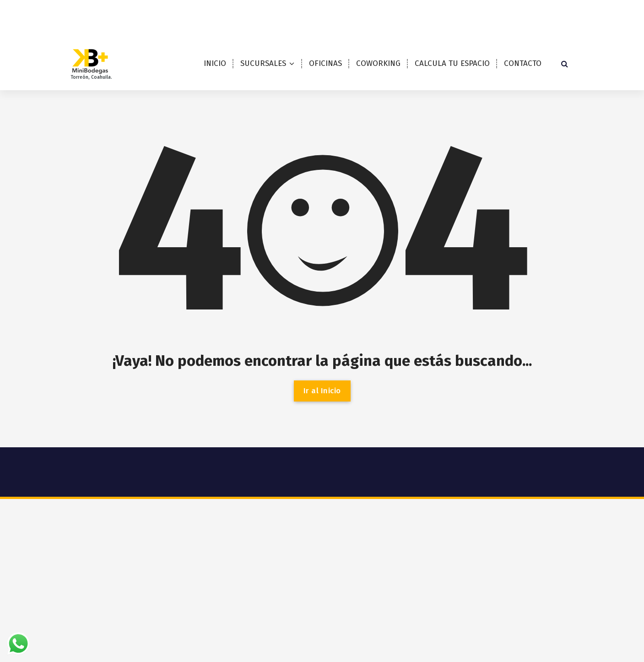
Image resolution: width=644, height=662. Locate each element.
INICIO (215, 63)
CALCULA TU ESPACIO (452, 63)
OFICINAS (325, 63)
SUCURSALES (263, 63)
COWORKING (378, 63)
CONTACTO (523, 63)
